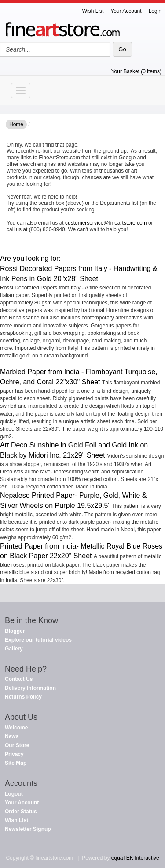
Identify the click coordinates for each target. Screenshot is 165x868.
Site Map (16, 763)
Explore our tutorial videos (38, 640)
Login (155, 11)
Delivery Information (30, 688)
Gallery (14, 649)
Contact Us (19, 679)
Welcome (16, 728)
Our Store (17, 745)
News (12, 736)
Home (16, 124)
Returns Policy (23, 697)
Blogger (15, 631)
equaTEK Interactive (135, 858)
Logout (14, 794)
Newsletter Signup (28, 829)
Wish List (93, 11)
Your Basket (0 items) (136, 71)
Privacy (14, 754)
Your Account (126, 11)
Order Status (21, 812)
